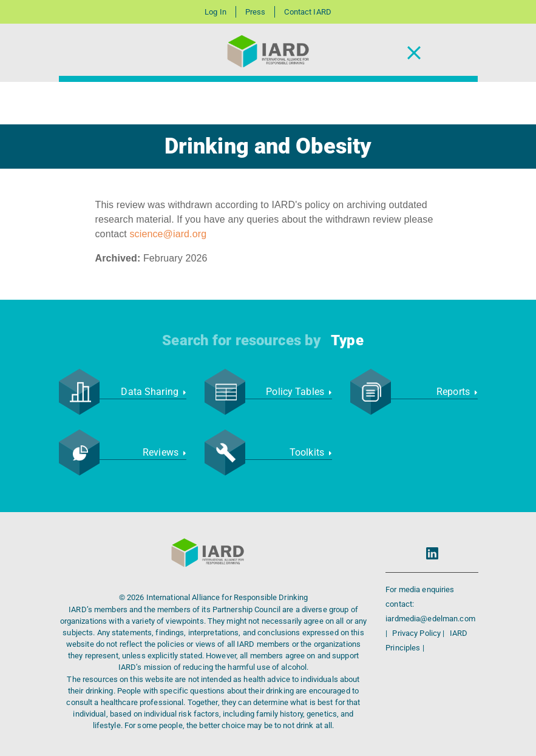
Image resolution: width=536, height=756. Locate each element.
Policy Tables (299, 392)
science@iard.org (168, 234)
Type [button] (347, 340)
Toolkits (311, 452)
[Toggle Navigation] (414, 53)
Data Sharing (153, 392)
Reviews (164, 452)
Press (256, 12)
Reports (457, 392)
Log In (215, 12)
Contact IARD (307, 12)
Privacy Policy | (419, 633)
